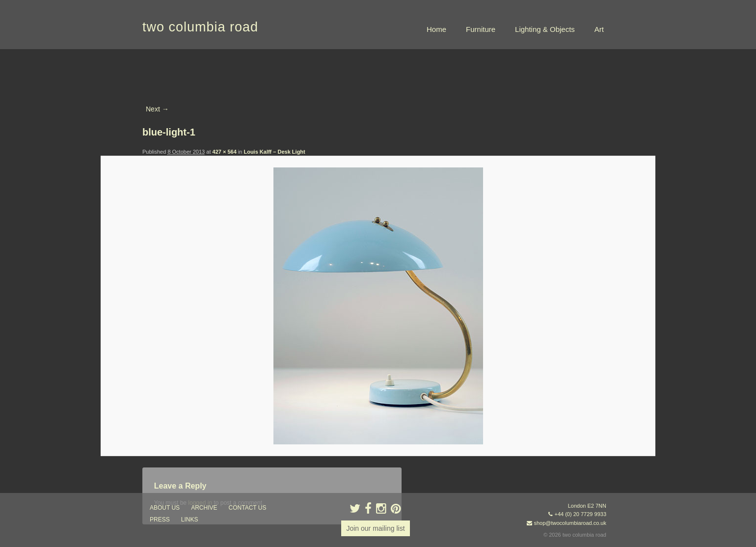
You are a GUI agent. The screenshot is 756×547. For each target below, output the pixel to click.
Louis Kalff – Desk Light (274, 152)
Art (599, 29)
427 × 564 (225, 152)
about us (165, 508)
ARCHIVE (204, 508)
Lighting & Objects (545, 29)
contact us (248, 508)
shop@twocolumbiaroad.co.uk (570, 523)
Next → (157, 109)
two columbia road (200, 27)
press (160, 520)
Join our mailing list (375, 528)
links (190, 520)
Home (436, 29)
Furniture (481, 29)
